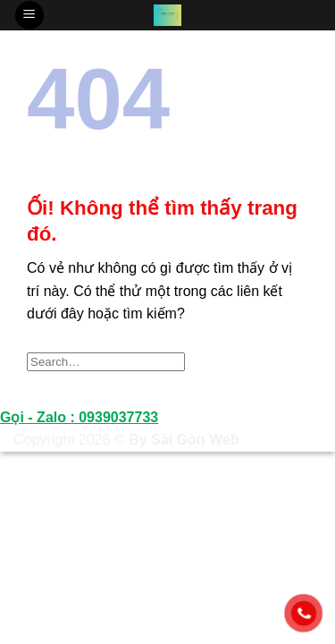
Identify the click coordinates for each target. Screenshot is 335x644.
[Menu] (29, 16)
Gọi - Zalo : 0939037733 (79, 417)
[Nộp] (289, 362)
